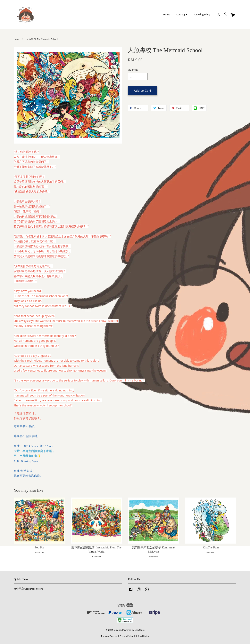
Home (167, 15)
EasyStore (140, 630)
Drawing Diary (202, 15)
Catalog (182, 15)
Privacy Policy (126, 636)
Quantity (133, 70)
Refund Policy (142, 636)
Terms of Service (109, 636)
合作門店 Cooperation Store (28, 589)
